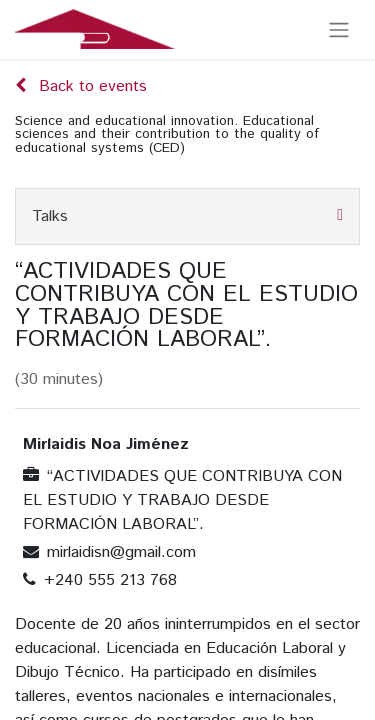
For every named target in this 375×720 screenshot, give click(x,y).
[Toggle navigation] (339, 29)
